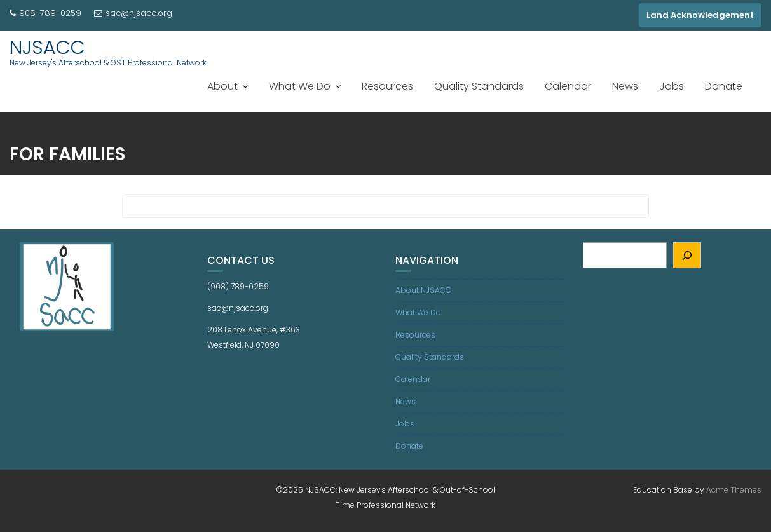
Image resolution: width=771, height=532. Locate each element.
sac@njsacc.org (133, 13)
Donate (724, 86)
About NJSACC (423, 290)
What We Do (300, 86)
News (625, 86)
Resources (387, 86)
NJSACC (47, 48)
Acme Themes (734, 490)
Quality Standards (479, 86)
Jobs (672, 86)
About (222, 86)
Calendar (568, 86)
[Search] (687, 255)
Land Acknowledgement (700, 15)
